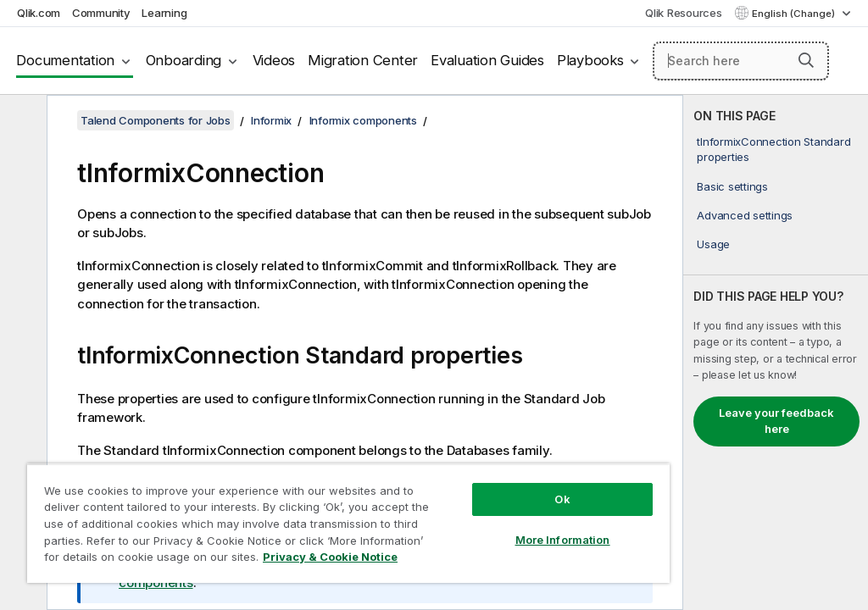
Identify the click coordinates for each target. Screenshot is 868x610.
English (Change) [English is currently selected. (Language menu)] (795, 14)
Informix (271, 120)
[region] (348, 523)
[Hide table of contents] (21, 121)
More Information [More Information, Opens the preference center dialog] (563, 540)
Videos (274, 60)
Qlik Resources (684, 13)
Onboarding (184, 60)
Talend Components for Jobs (156, 120)
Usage (713, 244)
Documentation (65, 60)
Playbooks (590, 60)
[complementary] (776, 352)
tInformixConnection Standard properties (773, 149)
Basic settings (732, 186)
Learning (164, 13)
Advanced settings (745, 215)
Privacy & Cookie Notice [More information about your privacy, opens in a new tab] (330, 557)
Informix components (363, 120)
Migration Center (363, 60)
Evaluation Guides (487, 60)
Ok (562, 499)
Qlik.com (39, 13)
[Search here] (741, 61)
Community (101, 13)
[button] (806, 60)
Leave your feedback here (776, 421)
